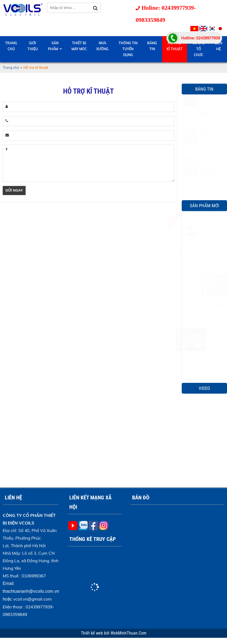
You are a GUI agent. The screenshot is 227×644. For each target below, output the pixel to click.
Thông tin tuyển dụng (128, 49)
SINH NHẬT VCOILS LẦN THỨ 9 (210, 147)
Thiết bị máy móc (79, 46)
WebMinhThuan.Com (128, 633)
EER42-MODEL (204, 251)
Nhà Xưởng (102, 46)
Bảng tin (152, 46)
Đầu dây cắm (204, 305)
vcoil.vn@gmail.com (32, 599)
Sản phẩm (53, 46)
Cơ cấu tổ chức (199, 49)
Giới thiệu (33, 46)
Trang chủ (11, 46)
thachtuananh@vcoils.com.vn (31, 591)
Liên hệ (219, 46)
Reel (204, 359)
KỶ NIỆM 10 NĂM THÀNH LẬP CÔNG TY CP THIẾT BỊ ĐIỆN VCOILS (211, 114)
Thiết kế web (92, 633)
